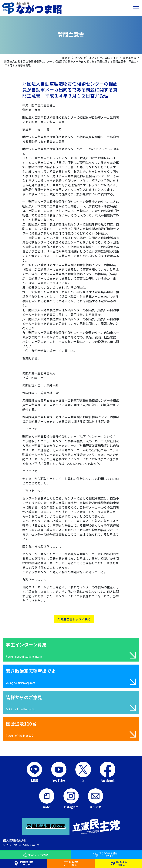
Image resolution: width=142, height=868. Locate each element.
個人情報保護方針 (15, 840)
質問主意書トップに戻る (74, 619)
